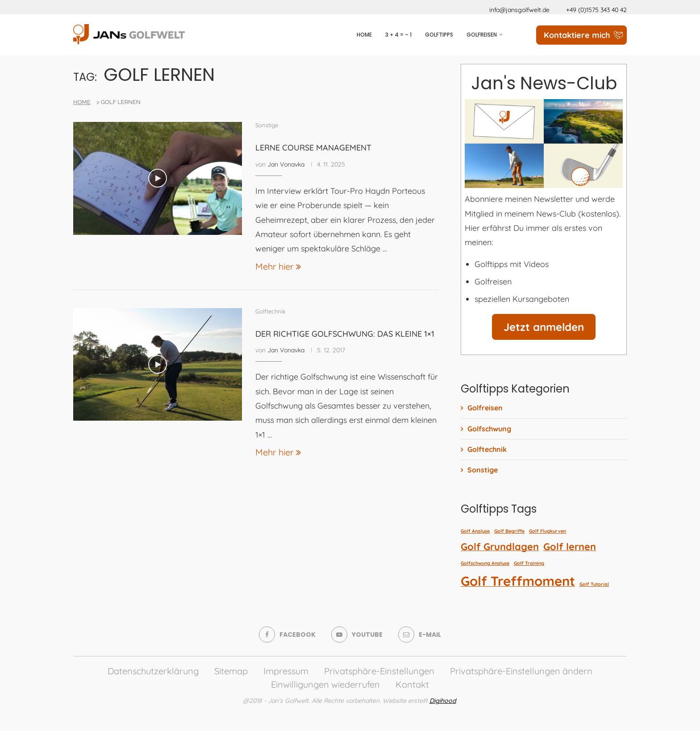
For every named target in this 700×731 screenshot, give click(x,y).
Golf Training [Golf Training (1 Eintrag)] (529, 563)
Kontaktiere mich (577, 35)
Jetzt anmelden (544, 327)
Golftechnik (487, 449)
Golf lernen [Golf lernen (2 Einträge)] (570, 546)
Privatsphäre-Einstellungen (379, 671)
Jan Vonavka (286, 164)
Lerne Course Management (313, 148)
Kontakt (412, 684)
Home (364, 35)
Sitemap (231, 671)
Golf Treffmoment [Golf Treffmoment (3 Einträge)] (518, 581)
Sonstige (483, 470)
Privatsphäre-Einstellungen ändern (521, 671)
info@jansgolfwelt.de (519, 10)
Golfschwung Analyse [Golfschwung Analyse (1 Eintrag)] (485, 563)
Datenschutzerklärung (153, 671)
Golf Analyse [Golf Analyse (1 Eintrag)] (475, 531)
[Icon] (158, 178)
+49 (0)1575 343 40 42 (596, 10)
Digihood (443, 701)
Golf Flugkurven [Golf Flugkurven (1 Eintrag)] (548, 531)
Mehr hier (278, 266)
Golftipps (439, 35)
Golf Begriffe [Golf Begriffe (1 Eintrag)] (509, 531)
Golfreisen (482, 35)
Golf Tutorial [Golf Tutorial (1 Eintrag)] (594, 584)
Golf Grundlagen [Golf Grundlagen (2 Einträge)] (500, 546)
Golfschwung (489, 429)
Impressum (286, 671)
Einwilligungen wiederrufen (325, 684)
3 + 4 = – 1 (398, 35)
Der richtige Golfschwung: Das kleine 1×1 (345, 334)
